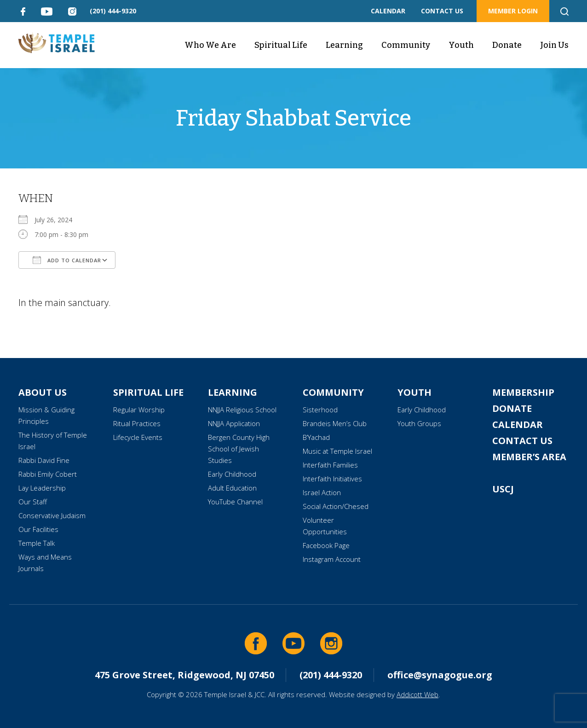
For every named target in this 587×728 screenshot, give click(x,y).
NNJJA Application (234, 423)
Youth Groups (419, 423)
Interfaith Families (330, 465)
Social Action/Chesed (336, 506)
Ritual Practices (137, 423)
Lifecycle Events (138, 437)
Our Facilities (38, 529)
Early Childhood (232, 474)
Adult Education (232, 488)
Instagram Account (332, 559)
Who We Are (210, 45)
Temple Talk (37, 543)
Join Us (554, 45)
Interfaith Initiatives (332, 479)
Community (406, 45)
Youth (461, 45)
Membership (523, 392)
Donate (507, 45)
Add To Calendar (67, 260)
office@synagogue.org (440, 675)
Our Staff (33, 502)
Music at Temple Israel (337, 451)
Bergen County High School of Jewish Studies (239, 449)
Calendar (518, 425)
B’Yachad (316, 437)
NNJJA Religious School (242, 410)
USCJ (503, 489)
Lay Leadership (42, 488)
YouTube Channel (235, 502)
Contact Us (522, 441)
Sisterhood (320, 410)
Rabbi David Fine (44, 460)
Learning (344, 45)
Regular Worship (139, 410)
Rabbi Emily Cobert (48, 474)
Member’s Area (529, 457)
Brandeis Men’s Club (335, 423)
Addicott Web (417, 694)
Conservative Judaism (52, 515)
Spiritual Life (281, 45)
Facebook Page (326, 545)
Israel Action (322, 492)
